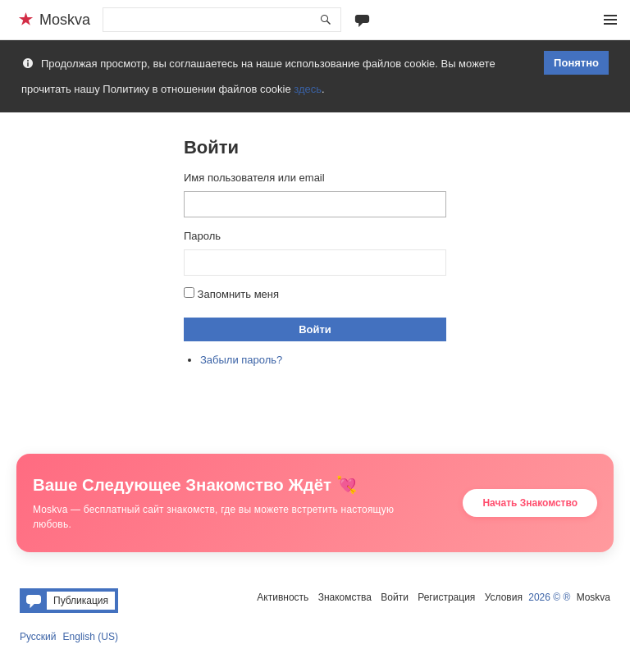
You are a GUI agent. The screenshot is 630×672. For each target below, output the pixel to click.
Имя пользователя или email (254, 178)
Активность (283, 597)
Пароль (202, 236)
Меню (610, 20)
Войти (315, 329)
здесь (308, 89)
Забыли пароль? (241, 360)
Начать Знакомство (530, 503)
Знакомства (345, 597)
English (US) (91, 637)
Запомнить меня (238, 294)
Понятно (576, 63)
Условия (504, 597)
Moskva (593, 597)
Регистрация (446, 597)
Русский (38, 637)
